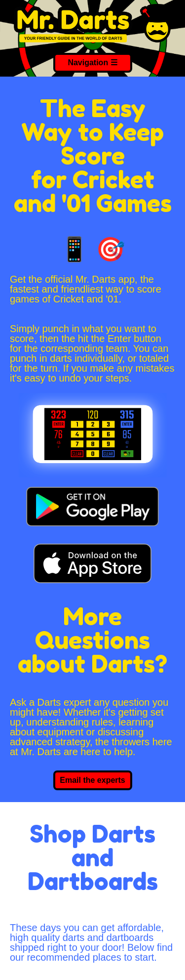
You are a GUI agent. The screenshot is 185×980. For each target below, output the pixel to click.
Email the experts (92, 780)
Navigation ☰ (92, 63)
